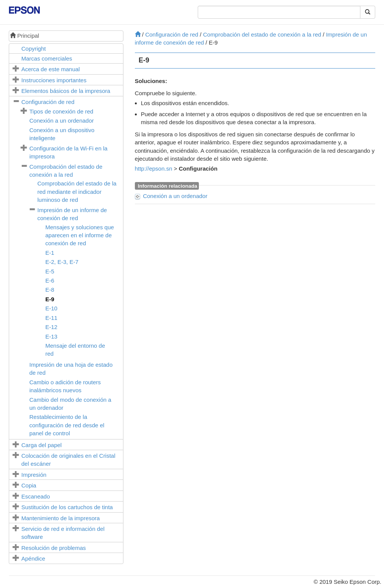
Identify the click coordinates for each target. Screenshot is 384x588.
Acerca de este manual (50, 69)
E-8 (50, 290)
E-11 (51, 318)
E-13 (51, 336)
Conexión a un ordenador (62, 121)
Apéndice (33, 558)
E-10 (51, 308)
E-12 (51, 327)
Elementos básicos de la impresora (66, 91)
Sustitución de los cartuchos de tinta (67, 507)
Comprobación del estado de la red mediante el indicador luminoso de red (77, 192)
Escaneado (36, 496)
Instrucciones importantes (54, 80)
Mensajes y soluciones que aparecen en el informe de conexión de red (80, 235)
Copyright (34, 49)
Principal (25, 36)
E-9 (50, 299)
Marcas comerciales (47, 58)
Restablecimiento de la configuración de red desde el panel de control (67, 425)
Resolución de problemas (54, 548)
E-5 (50, 271)
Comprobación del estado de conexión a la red (262, 34)
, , (62, 262)
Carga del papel (42, 445)
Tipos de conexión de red (61, 111)
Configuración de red (48, 102)
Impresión (34, 475)
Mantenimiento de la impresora (61, 518)
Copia (29, 485)
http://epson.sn (154, 169)
